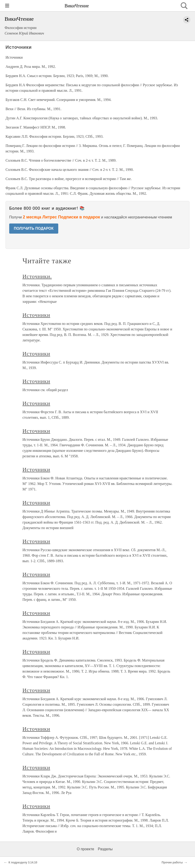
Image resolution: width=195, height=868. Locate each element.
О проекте (86, 849)
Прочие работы (172, 862)
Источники (36, 315)
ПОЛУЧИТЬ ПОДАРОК (34, 228)
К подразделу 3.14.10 (23, 862)
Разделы (105, 849)
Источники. (37, 276)
